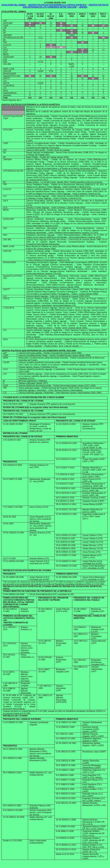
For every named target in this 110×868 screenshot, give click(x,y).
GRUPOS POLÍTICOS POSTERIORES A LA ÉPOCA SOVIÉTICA (57, 5)
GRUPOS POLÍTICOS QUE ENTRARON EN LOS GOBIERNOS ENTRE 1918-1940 (66, 6)
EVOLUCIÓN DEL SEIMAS (14, 5)
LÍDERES (83, 7)
